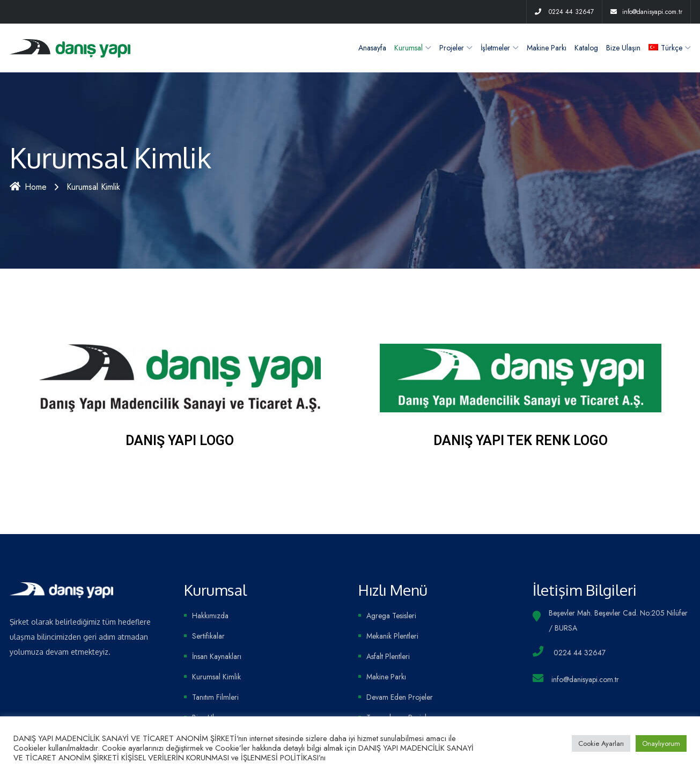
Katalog (586, 48)
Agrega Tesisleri (391, 616)
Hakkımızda (210, 616)
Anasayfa (372, 48)
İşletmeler (495, 48)
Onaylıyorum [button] (661, 743)
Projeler (452, 48)
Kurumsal (408, 48)
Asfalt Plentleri (388, 656)
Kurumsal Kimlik (216, 677)
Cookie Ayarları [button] (601, 743)
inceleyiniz (345, 757)
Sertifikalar (208, 636)
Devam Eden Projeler (400, 697)
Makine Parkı (547, 48)
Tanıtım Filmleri (215, 697)
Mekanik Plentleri (392, 636)
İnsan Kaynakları (217, 656)
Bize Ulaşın (623, 48)
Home (28, 187)
